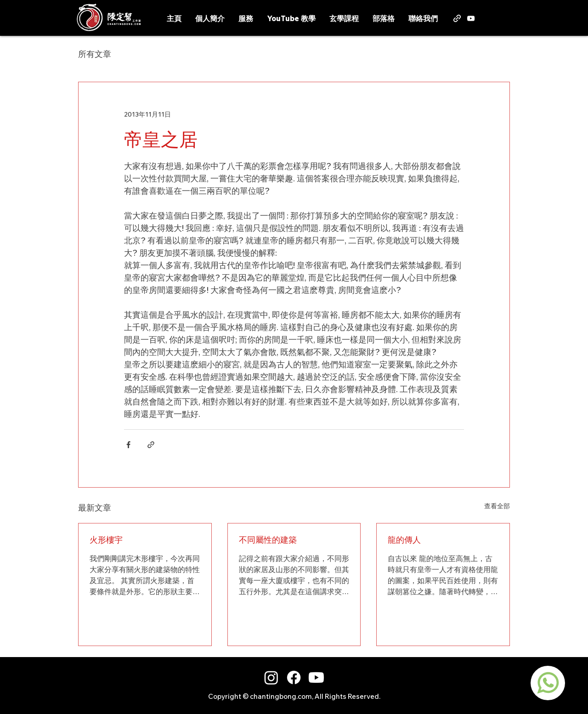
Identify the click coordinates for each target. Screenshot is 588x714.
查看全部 (497, 506)
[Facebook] (294, 677)
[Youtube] (316, 677)
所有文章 (95, 54)
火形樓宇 (106, 540)
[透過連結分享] (151, 445)
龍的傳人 (404, 540)
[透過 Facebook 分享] (128, 445)
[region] (548, 683)
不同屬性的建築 (268, 540)
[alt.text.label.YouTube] (471, 18)
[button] (511, 17)
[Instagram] (271, 677)
